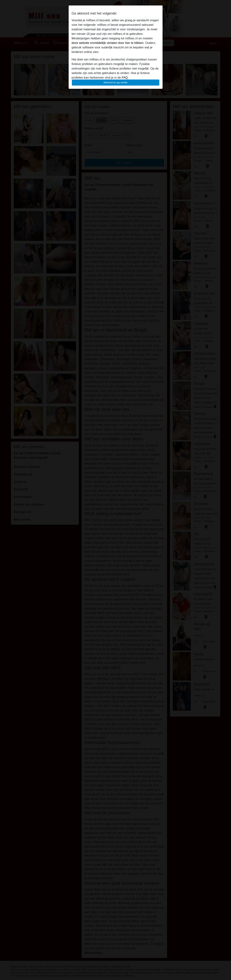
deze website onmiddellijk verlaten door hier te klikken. (108, 43)
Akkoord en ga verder (115, 82)
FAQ (125, 78)
